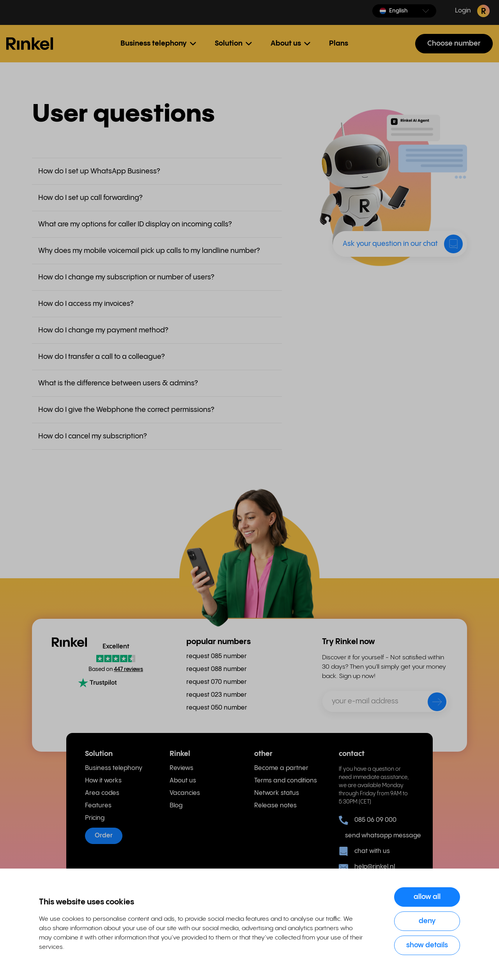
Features (98, 806)
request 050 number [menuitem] (217, 708)
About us (183, 781)
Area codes (102, 793)
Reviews (181, 768)
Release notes (275, 806)
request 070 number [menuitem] (217, 682)
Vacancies (185, 793)
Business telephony (114, 768)
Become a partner (281, 768)
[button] (404, 11)
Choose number (454, 43)
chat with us (364, 851)
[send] (432, 703)
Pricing (95, 818)
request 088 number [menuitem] (217, 669)
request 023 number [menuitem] (217, 695)
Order (104, 836)
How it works (103, 781)
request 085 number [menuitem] (217, 656)
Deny (427, 921)
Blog (176, 806)
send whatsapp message (380, 836)
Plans (339, 43)
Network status (277, 793)
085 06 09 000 (368, 820)
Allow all (427, 897)
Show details (427, 945)
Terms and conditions (286, 781)
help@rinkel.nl (367, 867)
